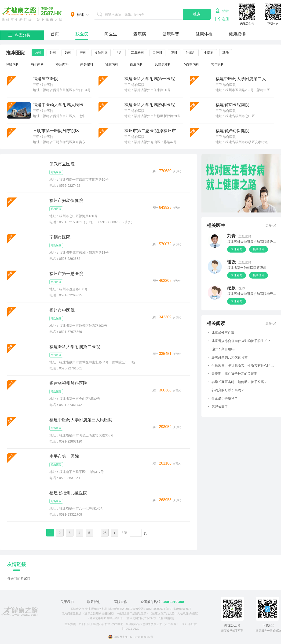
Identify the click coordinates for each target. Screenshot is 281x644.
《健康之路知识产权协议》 (141, 618)
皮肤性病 (101, 53)
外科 (53, 53)
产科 (83, 53)
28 (105, 533)
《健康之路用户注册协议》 (99, 614)
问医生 (111, 34)
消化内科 (37, 64)
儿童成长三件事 (221, 333)
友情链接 (17, 564)
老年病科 (217, 64)
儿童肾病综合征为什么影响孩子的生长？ (239, 341)
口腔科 (157, 53)
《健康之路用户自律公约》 (104, 618)
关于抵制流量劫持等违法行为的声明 (101, 624)
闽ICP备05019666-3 (179, 609)
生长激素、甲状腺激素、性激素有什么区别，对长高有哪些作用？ (241, 365)
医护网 (32, 14)
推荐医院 (15, 53)
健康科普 (171, 34)
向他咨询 (237, 249)
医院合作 (120, 602)
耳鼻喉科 (138, 53)
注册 (222, 19)
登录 (222, 11)
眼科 (174, 53)
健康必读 (237, 34)
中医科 (209, 53)
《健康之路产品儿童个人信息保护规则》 (175, 614)
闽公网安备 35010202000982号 (131, 637)
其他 (226, 53)
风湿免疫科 (163, 64)
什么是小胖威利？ (223, 398)
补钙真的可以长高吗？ (226, 390)
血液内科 (136, 64)
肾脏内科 (112, 64)
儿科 (119, 53)
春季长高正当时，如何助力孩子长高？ (238, 382)
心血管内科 (191, 64)
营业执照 (70, 624)
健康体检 (204, 34)
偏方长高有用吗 (221, 349)
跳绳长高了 (218, 406)
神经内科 (62, 64)
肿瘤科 (191, 53)
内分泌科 (87, 64)
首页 (55, 34)
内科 (38, 53)
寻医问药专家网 (19, 578)
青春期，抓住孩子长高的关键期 (233, 374)
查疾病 (140, 34)
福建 (80, 15)
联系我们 (94, 602)
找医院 (82, 34)
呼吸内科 (12, 64)
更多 (271, 225)
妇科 (68, 53)
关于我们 (67, 602)
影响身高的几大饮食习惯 (228, 357)
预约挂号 (259, 249)
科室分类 (19, 35)
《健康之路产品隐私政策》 (132, 614)
